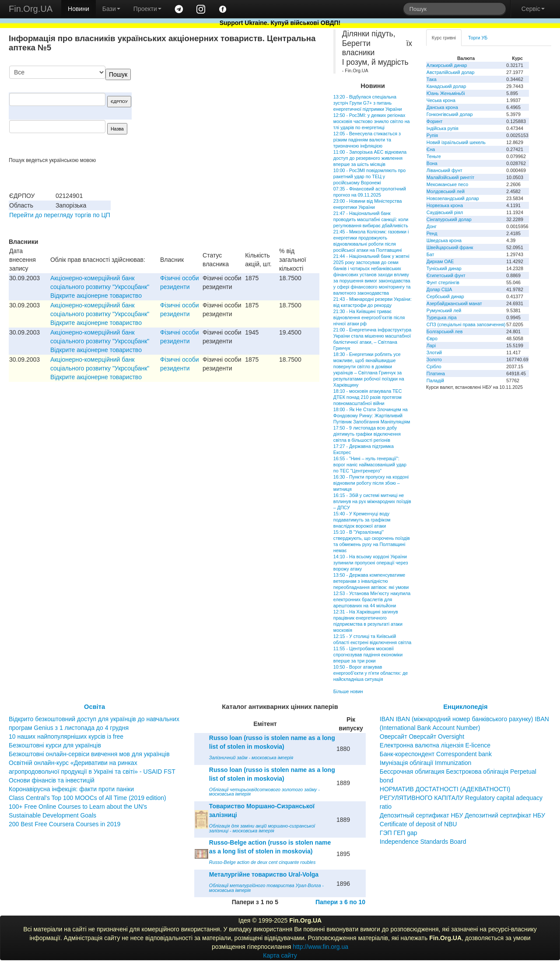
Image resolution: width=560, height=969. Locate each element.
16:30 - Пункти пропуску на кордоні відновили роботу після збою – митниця (371, 483)
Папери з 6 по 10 (340, 902)
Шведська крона (444, 240)
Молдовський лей (446, 191)
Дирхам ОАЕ (440, 261)
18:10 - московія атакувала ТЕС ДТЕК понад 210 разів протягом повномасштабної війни (368, 397)
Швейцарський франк (450, 247)
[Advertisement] (254, 111)
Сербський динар (445, 296)
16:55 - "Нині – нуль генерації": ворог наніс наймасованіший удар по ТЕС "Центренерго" (370, 465)
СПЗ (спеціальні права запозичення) (466, 324)
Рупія (432, 135)
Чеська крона (441, 100)
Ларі (431, 345)
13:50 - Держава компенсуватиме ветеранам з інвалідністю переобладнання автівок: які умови (371, 581)
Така (432, 79)
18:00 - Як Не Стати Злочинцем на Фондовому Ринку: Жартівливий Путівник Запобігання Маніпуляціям (372, 416)
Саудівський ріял (445, 212)
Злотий (434, 352)
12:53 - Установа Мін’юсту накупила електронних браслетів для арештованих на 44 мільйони (372, 599)
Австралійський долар (451, 72)
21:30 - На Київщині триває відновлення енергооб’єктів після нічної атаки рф (369, 317)
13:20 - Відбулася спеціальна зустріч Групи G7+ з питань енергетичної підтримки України (368, 103)
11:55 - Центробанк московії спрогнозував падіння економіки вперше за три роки (368, 655)
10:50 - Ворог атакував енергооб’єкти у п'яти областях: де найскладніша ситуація (371, 673)
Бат (430, 254)
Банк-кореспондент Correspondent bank (436, 754)
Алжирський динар (447, 65)
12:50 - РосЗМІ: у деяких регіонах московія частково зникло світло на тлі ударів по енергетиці (372, 121)
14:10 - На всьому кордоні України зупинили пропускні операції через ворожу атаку (371, 563)
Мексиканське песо (447, 184)
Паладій (435, 381)
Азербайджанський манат (454, 303)
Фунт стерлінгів (443, 282)
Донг (432, 226)
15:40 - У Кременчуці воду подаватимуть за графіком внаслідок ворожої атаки (362, 520)
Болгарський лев (445, 331)
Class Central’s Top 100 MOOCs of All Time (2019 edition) (87, 798)
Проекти (147, 9)
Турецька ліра (442, 317)
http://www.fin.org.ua (320, 947)
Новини (79, 9)
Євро (432, 338)
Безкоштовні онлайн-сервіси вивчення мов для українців (89, 754)
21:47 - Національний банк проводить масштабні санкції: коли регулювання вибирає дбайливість (371, 219)
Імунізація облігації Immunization (426, 763)
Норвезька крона (445, 205)
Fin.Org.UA (31, 9)
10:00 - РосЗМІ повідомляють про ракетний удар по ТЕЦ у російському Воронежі (369, 176)
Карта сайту (280, 955)
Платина (436, 374)
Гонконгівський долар (450, 114)
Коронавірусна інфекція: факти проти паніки (71, 789)
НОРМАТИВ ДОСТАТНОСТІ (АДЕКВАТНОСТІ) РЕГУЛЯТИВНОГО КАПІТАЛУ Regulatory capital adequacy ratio (461, 798)
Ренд (432, 233)
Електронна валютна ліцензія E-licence (435, 745)
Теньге (434, 156)
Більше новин (348, 691)
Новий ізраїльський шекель (456, 142)
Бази (111, 9)
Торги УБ (478, 38)
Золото (434, 359)
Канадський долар (446, 86)
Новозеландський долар (453, 198)
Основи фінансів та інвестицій (52, 780)
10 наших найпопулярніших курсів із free (66, 736)
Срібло (434, 366)
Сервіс (533, 9)
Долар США (439, 289)
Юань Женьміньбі (446, 93)
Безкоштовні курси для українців (55, 745)
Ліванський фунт (444, 170)
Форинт (435, 121)
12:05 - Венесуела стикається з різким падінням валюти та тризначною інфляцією (367, 140)
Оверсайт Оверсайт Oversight (422, 736)
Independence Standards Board (423, 842)
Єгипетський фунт (446, 275)
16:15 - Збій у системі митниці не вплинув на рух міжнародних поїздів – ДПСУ (372, 501)
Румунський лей (444, 310)
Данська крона (442, 107)
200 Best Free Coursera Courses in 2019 (65, 824)
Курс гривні (444, 38)
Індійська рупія (443, 128)
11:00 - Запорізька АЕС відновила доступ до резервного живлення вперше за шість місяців (370, 158)
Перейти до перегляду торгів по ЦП (60, 215)
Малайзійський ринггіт (450, 177)
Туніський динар (444, 268)
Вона (432, 163)
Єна (431, 149)
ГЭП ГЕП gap (399, 833)
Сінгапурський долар (449, 219)
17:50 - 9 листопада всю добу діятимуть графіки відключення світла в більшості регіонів (367, 434)
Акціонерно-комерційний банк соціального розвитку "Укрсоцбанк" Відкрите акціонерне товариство (100, 287)
